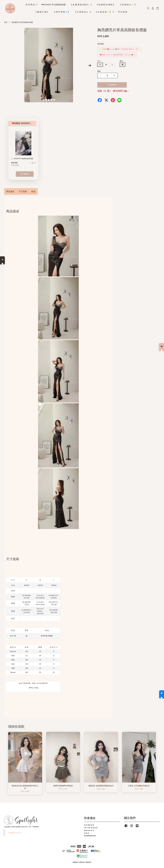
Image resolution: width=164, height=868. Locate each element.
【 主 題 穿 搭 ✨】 (105, 12)
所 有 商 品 (32, 5)
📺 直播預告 (162, 347)
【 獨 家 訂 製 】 (42, 12)
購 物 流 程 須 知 (89, 831)
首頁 (6, 23)
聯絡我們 (89, 863)
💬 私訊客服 (162, 694)
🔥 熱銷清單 (2, 260)
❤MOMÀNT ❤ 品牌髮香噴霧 (53, 5)
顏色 (121, 61)
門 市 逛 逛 (123, 12)
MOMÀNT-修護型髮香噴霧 (22, 159)
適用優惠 (101, 44)
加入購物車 (25, 174)
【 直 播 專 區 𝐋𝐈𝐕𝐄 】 (81, 5)
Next (90, 66)
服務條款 (75, 863)
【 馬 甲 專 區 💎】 (61, 12)
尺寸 (99, 61)
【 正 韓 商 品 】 (83, 12)
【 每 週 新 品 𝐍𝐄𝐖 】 (105, 5)
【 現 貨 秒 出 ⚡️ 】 (128, 5)
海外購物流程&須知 (90, 836)
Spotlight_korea (15, 833)
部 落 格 (86, 834)
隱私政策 (82, 863)
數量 (99, 72)
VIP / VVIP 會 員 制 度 (91, 828)
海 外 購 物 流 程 (89, 825)
